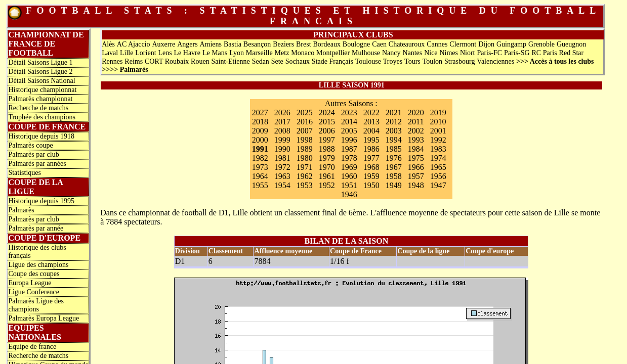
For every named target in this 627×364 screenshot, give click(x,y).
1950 (371, 185)
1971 (305, 167)
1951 (349, 185)
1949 (394, 185)
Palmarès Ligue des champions (36, 305)
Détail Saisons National (41, 81)
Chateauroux (407, 44)
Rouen (200, 61)
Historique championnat (42, 90)
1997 (327, 140)
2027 (260, 112)
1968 (371, 167)
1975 (416, 158)
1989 (305, 149)
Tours (412, 61)
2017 (282, 122)
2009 (260, 131)
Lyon (237, 53)
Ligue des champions (38, 265)
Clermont (463, 44)
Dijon (486, 44)
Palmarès (21, 210)
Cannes (437, 44)
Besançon (257, 44)
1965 (438, 167)
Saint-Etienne (231, 61)
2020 (416, 112)
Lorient (145, 53)
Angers (187, 44)
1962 (305, 176)
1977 (371, 158)
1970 (327, 167)
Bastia (233, 44)
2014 (349, 122)
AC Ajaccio (134, 44)
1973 (260, 167)
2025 (305, 112)
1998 (305, 140)
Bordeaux (326, 44)
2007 (305, 131)
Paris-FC (489, 53)
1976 (394, 158)
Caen (379, 44)
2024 (327, 112)
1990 (282, 149)
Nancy (391, 53)
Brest (304, 44)
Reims (134, 61)
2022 (371, 112)
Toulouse (368, 61)
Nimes (449, 53)
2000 (260, 140)
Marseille (259, 53)
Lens (165, 53)
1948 (416, 185)
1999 (282, 140)
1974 (438, 158)
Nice (431, 53)
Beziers (283, 44)
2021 (394, 112)
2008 (282, 131)
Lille (127, 53)
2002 (416, 131)
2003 (394, 131)
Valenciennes (495, 61)
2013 (371, 122)
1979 (327, 158)
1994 (394, 140)
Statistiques (25, 173)
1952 (327, 185)
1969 (349, 167)
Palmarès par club (33, 154)
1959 (371, 176)
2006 (327, 131)
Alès (108, 44)
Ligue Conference (34, 292)
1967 (394, 167)
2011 (416, 122)
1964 (260, 176)
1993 (416, 140)
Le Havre (187, 53)
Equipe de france (32, 347)
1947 (438, 185)
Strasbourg (459, 61)
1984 (416, 149)
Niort (468, 53)
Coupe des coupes (34, 274)
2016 (305, 122)
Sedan (261, 61)
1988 (327, 149)
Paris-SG (517, 53)
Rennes (112, 61)
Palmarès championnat (40, 99)
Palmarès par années (37, 164)
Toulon (432, 61)
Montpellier (333, 53)
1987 (349, 149)
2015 (327, 122)
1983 (438, 149)
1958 (394, 176)
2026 (282, 112)
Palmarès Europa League (44, 318)
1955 (260, 185)
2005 (349, 131)
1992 (438, 140)
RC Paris (545, 53)
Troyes (393, 61)
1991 (260, 149)
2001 (438, 131)
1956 (438, 176)
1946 (349, 194)
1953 (305, 185)
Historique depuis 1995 (41, 201)
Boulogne (356, 44)
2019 (438, 112)
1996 (349, 140)
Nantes (412, 53)
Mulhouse (366, 53)
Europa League (30, 283)
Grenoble (541, 44)
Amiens (211, 44)
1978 (349, 158)
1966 (416, 167)
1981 (282, 158)
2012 (394, 122)
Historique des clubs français (37, 252)
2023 (349, 112)
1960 (349, 176)
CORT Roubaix (167, 61)
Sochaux (298, 61)
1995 (371, 140)
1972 (282, 167)
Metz (282, 53)
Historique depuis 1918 (41, 136)
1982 (260, 158)
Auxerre (163, 44)
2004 (371, 131)
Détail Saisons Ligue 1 (40, 62)
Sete (277, 61)
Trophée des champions (41, 117)
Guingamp (511, 44)
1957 (416, 176)
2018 (260, 122)
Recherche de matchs (38, 108)
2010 (438, 122)
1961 (327, 176)
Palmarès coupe (30, 145)
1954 (282, 185)
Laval (110, 53)
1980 (305, 158)
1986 (371, 149)
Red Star (572, 53)
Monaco (303, 53)
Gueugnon (571, 44)
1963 (282, 176)
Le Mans (215, 53)
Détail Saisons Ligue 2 (40, 72)
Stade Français (332, 61)
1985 (394, 149)
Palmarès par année (36, 228)
